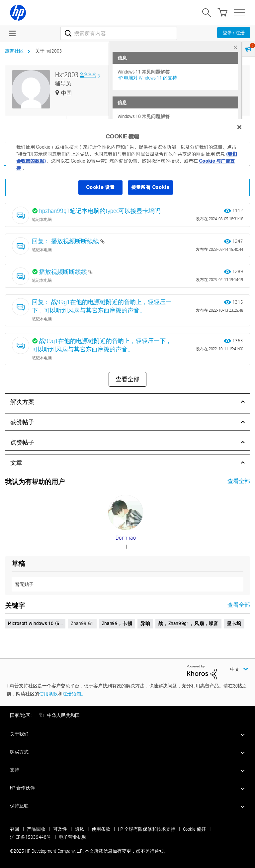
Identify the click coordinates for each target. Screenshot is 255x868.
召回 (15, 829)
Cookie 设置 (100, 187)
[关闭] (239, 127)
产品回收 (36, 829)
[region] (127, 161)
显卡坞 (234, 623)
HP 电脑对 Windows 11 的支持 (147, 78)
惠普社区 (14, 51)
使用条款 (48, 694)
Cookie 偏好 (194, 829)
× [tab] (235, 47)
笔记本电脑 (42, 219)
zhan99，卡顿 (117, 623)
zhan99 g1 (82, 623)
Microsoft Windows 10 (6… (35, 623)
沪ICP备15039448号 (31, 837)
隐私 (79, 829)
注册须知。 (74, 694)
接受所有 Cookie (150, 187)
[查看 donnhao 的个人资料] (126, 538)
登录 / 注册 (234, 33)
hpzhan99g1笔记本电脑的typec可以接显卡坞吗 (100, 211)
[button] (127, 734)
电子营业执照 (73, 837)
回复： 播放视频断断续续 (66, 241)
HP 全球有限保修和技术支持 (147, 829)
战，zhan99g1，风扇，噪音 (188, 623)
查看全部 (127, 379)
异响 (145, 623)
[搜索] (119, 33)
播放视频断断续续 (64, 272)
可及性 (60, 829)
